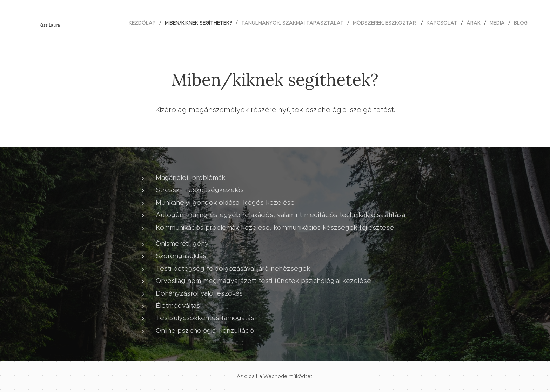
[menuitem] (144, 23)
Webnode (275, 376)
